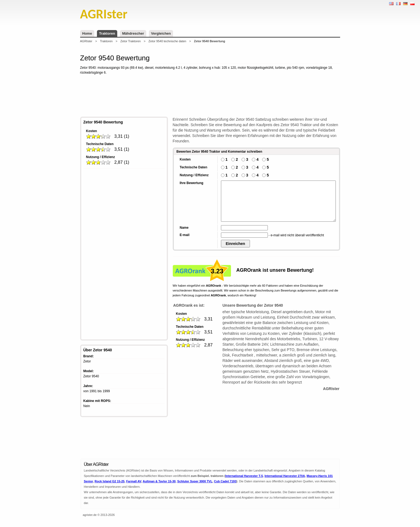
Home (87, 33)
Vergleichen (161, 33)
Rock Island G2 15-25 (110, 481)
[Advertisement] (210, 97)
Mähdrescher (133, 33)
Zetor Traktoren (131, 41)
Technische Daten (100, 144)
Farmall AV (134, 481)
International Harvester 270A (285, 476)
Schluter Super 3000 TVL (195, 481)
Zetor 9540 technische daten (167, 41)
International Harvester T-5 (244, 476)
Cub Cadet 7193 (225, 481)
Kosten (92, 131)
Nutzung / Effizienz (101, 157)
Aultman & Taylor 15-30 (159, 481)
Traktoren (107, 33)
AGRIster (86, 41)
